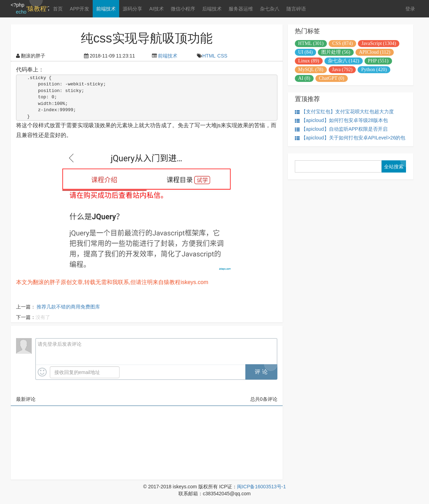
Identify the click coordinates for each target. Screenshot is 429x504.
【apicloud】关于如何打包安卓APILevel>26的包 (350, 138)
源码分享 (132, 9)
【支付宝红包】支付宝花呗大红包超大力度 (344, 112)
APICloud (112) (375, 52)
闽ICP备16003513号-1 (261, 487)
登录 (410, 9)
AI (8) (304, 78)
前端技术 (106, 9)
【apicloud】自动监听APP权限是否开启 (341, 129)
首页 (58, 9)
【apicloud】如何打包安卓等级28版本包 (342, 120)
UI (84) (306, 52)
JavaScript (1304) (379, 43)
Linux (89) (309, 61)
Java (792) (342, 70)
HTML (209, 56)
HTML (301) (311, 43)
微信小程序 (183, 9)
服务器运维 (241, 9)
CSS (223, 56)
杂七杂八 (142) (344, 61)
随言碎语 (296, 9)
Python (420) (374, 70)
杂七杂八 (270, 9)
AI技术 (156, 9)
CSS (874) (342, 43)
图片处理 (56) (336, 52)
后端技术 (212, 9)
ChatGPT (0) (331, 78)
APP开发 (79, 9)
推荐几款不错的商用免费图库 (68, 307)
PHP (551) (378, 61)
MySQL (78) (311, 70)
